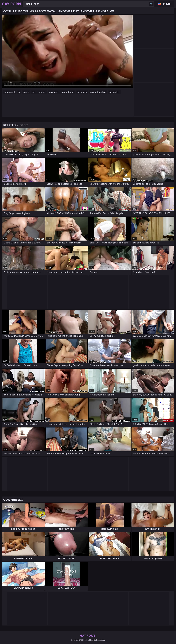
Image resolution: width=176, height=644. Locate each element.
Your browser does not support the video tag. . (68, 52)
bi (19, 92)
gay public (82, 92)
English (167, 4)
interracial (10, 92)
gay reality (114, 92)
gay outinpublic (98, 92)
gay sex (42, 92)
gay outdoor (68, 92)
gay (34, 92)
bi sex (26, 92)
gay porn (54, 92)
